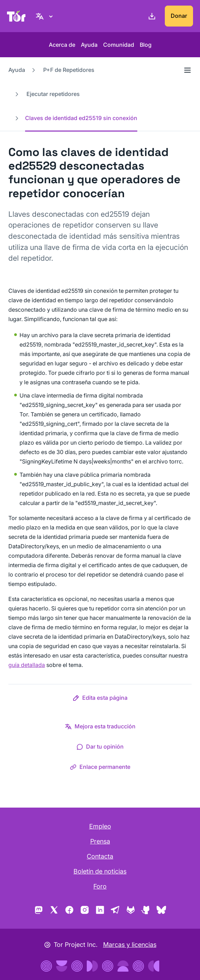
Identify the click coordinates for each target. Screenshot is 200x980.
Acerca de (62, 45)
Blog (146, 45)
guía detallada (27, 665)
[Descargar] (151, 16)
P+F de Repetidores (69, 70)
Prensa (100, 841)
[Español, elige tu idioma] (45, 16)
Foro (100, 886)
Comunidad (119, 45)
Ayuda (89, 45)
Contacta (100, 856)
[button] (100, 699)
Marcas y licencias (130, 945)
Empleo (100, 826)
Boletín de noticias (100, 871)
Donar (179, 16)
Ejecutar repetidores (53, 94)
